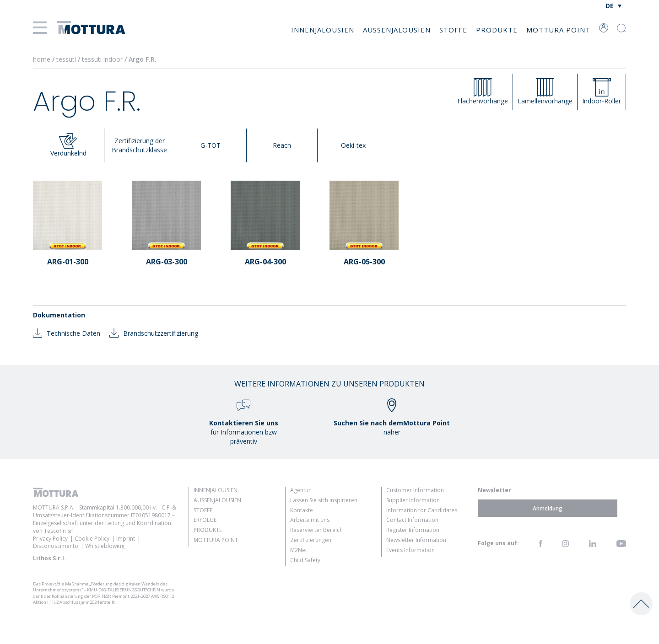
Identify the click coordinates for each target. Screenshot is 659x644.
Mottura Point (558, 30)
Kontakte (302, 510)
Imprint (126, 539)
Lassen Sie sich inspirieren (324, 500)
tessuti (67, 59)
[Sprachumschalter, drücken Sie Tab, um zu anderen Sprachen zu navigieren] (613, 6)
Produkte (497, 30)
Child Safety (305, 560)
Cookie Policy (92, 539)
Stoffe (453, 30)
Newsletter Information (416, 540)
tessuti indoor (103, 59)
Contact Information (412, 520)
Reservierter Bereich (316, 530)
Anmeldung (548, 508)
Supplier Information (413, 500)
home (42, 59)
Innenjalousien (323, 30)
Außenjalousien (397, 30)
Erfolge (205, 520)
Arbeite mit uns (310, 520)
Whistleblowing (105, 546)
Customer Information (415, 490)
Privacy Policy (50, 539)
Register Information (413, 530)
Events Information (411, 550)
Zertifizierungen (311, 540)
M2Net (299, 550)
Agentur (300, 490)
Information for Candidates (422, 510)
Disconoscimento (56, 546)
